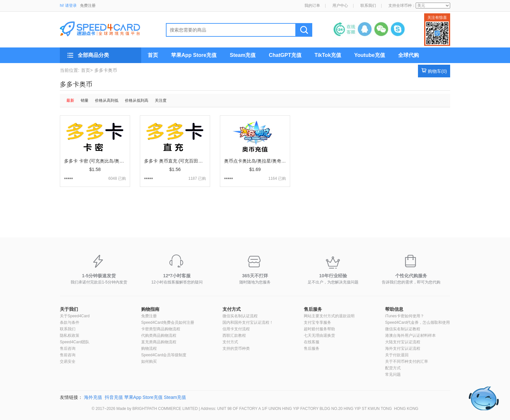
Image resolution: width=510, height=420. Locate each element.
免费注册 (88, 6)
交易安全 (68, 361)
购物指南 (150, 309)
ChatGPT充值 (285, 55)
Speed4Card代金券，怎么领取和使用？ (419, 322)
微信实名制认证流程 (240, 316)
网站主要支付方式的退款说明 (329, 316)
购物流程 (149, 348)
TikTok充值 (328, 55)
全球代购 (409, 55)
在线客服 (312, 342)
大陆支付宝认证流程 (403, 342)
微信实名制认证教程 (403, 329)
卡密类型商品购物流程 (161, 329)
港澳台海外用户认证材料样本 (410, 335)
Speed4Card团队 (75, 342)
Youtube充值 (370, 55)
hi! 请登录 (68, 6)
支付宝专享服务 (317, 322)
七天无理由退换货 (319, 335)
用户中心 (340, 6)
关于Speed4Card (75, 316)
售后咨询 (68, 348)
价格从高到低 (107, 100)
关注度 (161, 100)
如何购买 (149, 361)
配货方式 (393, 368)
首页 (153, 55)
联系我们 (368, 6)
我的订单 (312, 6)
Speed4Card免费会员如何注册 (168, 322)
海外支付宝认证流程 (403, 348)
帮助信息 (394, 309)
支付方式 (232, 309)
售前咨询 (68, 355)
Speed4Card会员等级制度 (164, 355)
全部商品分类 (93, 55)
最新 (70, 100)
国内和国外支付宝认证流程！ (248, 322)
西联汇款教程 (234, 335)
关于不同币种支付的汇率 (407, 361)
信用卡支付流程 (236, 329)
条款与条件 (70, 322)
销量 (85, 100)
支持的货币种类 (236, 348)
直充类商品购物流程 (159, 342)
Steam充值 (243, 55)
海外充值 (93, 397)
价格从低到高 (137, 100)
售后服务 (313, 309)
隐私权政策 (70, 335)
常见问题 (393, 374)
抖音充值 (114, 397)
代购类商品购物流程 (159, 335)
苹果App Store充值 (194, 55)
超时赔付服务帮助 (319, 329)
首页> (87, 70)
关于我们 (69, 309)
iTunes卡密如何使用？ (405, 316)
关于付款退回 (397, 355)
